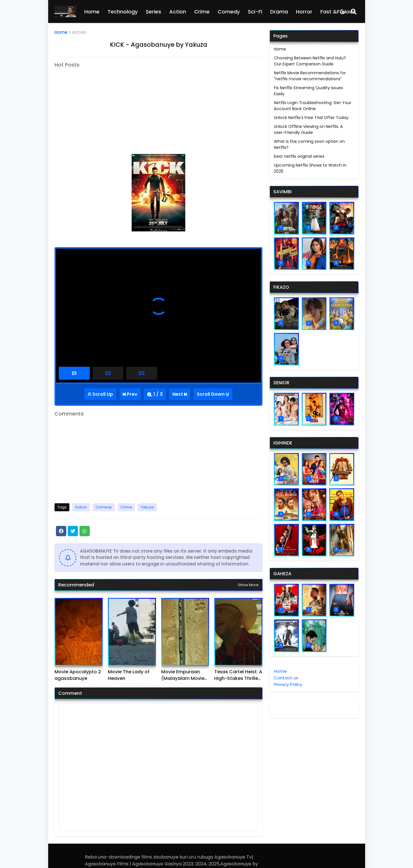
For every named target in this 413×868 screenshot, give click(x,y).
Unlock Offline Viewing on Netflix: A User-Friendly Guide (308, 129)
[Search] (354, 11)
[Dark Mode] (343, 12)
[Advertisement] (103, 108)
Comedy (229, 12)
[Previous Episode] (130, 394)
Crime (202, 12)
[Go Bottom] (213, 394)
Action (178, 12)
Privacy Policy (288, 684)
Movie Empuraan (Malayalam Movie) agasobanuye (184, 675)
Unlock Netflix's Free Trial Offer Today (311, 118)
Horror (304, 12)
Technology (123, 12)
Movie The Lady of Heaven (129, 675)
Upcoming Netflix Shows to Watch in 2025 (310, 168)
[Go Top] (100, 394)
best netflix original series (299, 156)
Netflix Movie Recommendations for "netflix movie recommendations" (310, 76)
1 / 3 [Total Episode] (158, 394)
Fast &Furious (338, 12)
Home (92, 12)
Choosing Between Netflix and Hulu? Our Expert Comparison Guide (310, 61)
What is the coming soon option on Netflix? (309, 144)
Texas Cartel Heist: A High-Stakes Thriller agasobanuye (238, 675)
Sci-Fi (255, 12)
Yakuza (147, 507)
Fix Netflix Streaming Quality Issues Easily (308, 91)
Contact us (286, 678)
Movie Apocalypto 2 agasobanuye (78, 675)
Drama (279, 12)
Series (153, 12)
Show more (248, 585)
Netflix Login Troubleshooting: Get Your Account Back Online (313, 106)
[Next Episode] (180, 394)
